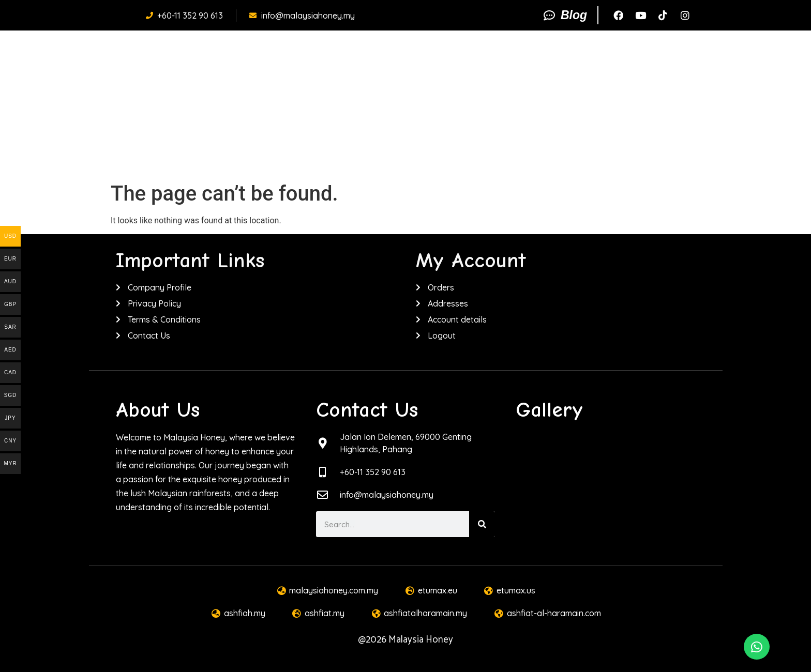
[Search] (482, 524)
